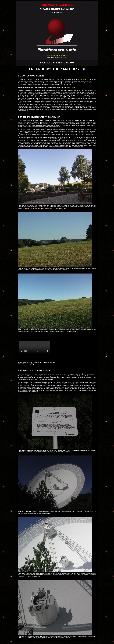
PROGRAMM (71, 88)
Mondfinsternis (85, 79)
